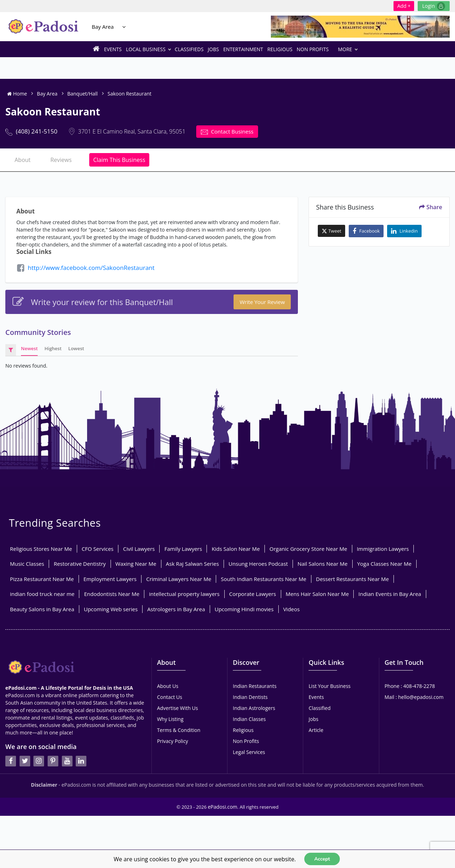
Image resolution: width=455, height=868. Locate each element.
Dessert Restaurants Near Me (352, 579)
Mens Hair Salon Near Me (317, 594)
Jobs (213, 49)
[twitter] (25, 761)
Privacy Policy (173, 741)
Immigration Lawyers (383, 549)
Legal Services (249, 752)
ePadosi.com (223, 807)
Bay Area (103, 27)
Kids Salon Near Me (236, 549)
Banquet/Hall (82, 94)
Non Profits (313, 49)
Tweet (331, 231)
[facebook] (11, 761)
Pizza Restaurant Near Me (42, 579)
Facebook (366, 231)
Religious (280, 49)
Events (113, 49)
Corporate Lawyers (253, 594)
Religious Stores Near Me (41, 549)
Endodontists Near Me (112, 594)
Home (17, 94)
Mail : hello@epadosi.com (414, 697)
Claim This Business (119, 160)
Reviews (61, 160)
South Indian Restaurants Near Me (263, 579)
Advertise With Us (178, 708)
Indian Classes (249, 719)
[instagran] (39, 761)
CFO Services (98, 549)
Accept (322, 859)
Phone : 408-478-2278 (410, 686)
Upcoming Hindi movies (244, 609)
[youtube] (67, 761)
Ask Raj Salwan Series (192, 564)
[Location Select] (124, 27)
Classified (320, 708)
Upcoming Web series (111, 609)
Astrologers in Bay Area (176, 609)
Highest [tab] (53, 348)
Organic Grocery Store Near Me (308, 549)
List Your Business (330, 686)
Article (316, 730)
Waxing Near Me (136, 564)
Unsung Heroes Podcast (258, 564)
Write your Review (262, 302)
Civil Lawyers (139, 549)
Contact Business (227, 132)
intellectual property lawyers (184, 594)
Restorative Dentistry (80, 564)
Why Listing (170, 719)
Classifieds (189, 49)
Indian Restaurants (255, 686)
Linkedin (404, 231)
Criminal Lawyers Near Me (179, 579)
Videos (292, 609)
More (348, 49)
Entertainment (243, 49)
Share (431, 207)
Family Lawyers (183, 549)
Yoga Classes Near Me (384, 564)
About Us (168, 686)
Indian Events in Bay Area (390, 594)
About (23, 160)
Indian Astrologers (254, 708)
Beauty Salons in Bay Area (42, 609)
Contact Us (170, 697)
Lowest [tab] (76, 348)
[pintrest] (53, 761)
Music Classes (27, 564)
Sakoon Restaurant (130, 94)
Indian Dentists (250, 697)
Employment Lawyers (110, 579)
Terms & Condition (179, 730)
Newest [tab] (29, 348)
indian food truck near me (42, 594)
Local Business (148, 49)
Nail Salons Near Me (323, 564)
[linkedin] (81, 761)
